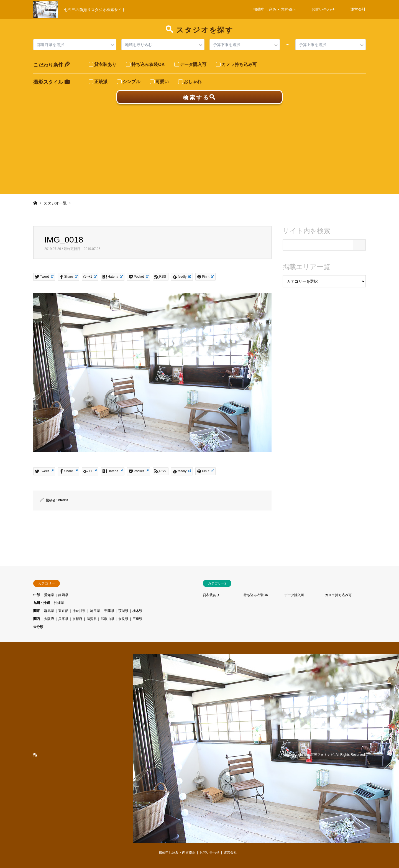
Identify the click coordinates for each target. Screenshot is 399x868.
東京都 (63, 611)
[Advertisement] (199, 145)
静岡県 (63, 595)
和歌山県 (108, 619)
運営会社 (358, 9)
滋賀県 (92, 619)
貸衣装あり (211, 595)
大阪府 (49, 619)
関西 (37, 619)
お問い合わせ (323, 9)
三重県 (137, 619)
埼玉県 (95, 611)
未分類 (38, 627)
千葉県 (109, 611)
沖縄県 (59, 603)
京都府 (77, 619)
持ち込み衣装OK (256, 595)
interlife (63, 500)
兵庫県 (63, 619)
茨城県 (123, 611)
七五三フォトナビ (321, 755)
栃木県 (137, 611)
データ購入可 (294, 595)
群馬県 (49, 611)
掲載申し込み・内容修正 (275, 9)
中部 (37, 595)
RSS (35, 755)
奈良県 (123, 619)
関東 (37, 611)
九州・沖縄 (42, 603)
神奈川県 (79, 611)
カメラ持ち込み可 (338, 595)
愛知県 (49, 595)
